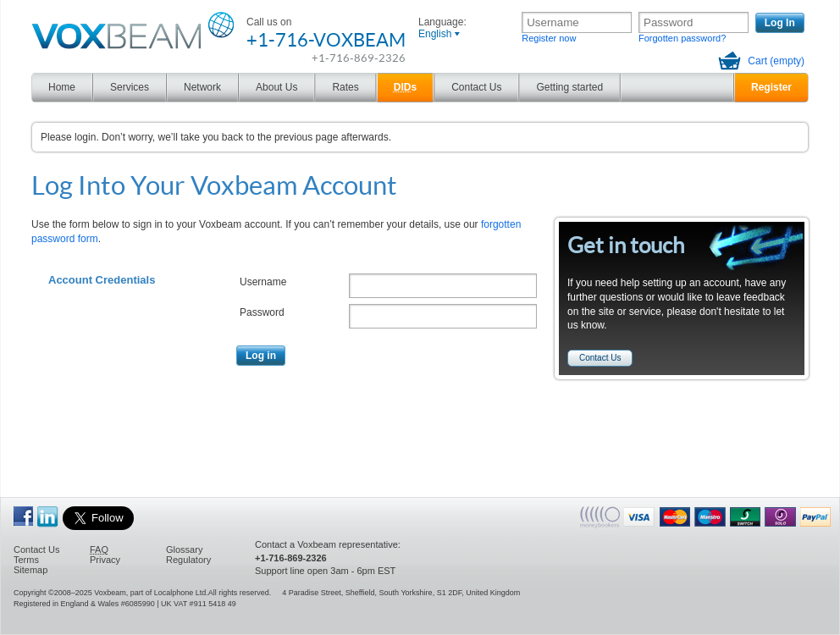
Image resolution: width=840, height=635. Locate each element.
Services (130, 87)
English (435, 34)
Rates (345, 87)
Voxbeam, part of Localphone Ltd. (151, 593)
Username (263, 282)
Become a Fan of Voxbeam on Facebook (23, 516)
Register (771, 87)
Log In (780, 23)
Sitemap (30, 570)
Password (262, 312)
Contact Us (476, 87)
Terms (26, 560)
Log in (261, 356)
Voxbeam (49, 17)
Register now (549, 38)
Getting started (569, 87)
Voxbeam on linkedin (48, 517)
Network (202, 87)
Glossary (184, 549)
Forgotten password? (682, 38)
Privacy (105, 560)
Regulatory (188, 560)
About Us (276, 87)
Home (62, 87)
